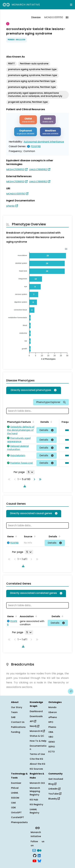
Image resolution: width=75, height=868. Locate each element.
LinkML (15, 793)
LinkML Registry (34, 811)
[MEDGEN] (50, 132)
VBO (51, 737)
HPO (51, 722)
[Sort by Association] (36, 616)
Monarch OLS (37, 783)
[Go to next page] (34, 479)
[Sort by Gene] (16, 536)
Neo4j (34, 726)
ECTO (52, 752)
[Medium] (39, 850)
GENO (52, 742)
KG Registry (36, 804)
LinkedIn (54, 789)
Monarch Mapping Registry (35, 791)
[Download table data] (24, 486)
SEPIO (52, 747)
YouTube (55, 794)
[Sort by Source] (34, 536)
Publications (18, 727)
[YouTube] (34, 861)
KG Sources (36, 769)
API (33, 721)
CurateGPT (18, 817)
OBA (51, 732)
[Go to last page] (40, 479)
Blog (52, 784)
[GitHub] (35, 855)
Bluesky (54, 799)
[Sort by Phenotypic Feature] (33, 422)
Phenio (52, 727)
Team (14, 712)
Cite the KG (36, 759)
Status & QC (37, 736)
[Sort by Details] (51, 422)
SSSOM (15, 798)
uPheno (53, 717)
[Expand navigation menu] (71, 5)
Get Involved (56, 779)
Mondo (52, 707)
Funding (16, 732)
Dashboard (36, 711)
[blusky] (39, 861)
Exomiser (16, 783)
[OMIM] (28, 120)
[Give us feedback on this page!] (71, 691)
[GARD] (48, 120)
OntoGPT (16, 813)
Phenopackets (19, 822)
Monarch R (37, 731)
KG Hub (34, 800)
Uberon (53, 712)
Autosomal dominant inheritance (44, 142)
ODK (13, 808)
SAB (13, 717)
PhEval (15, 788)
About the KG (37, 764)
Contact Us (18, 722)
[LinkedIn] (39, 855)
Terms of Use (37, 754)
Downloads (36, 716)
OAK (13, 803)
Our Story (17, 707)
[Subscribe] (34, 850)
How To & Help (38, 741)
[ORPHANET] (26, 132)
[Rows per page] (30, 472)
